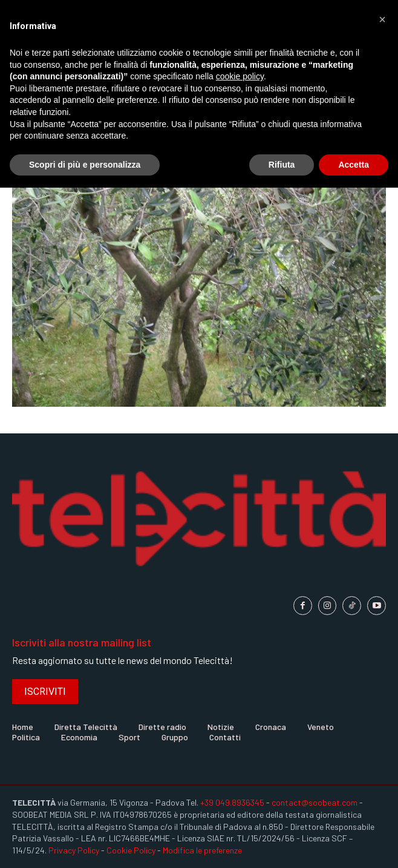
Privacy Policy (74, 850)
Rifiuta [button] (282, 165)
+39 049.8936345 (232, 802)
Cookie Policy (131, 850)
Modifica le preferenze (202, 850)
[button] (382, 19)
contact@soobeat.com (315, 802)
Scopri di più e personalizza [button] (85, 165)
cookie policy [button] (240, 76)
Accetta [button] (354, 165)
